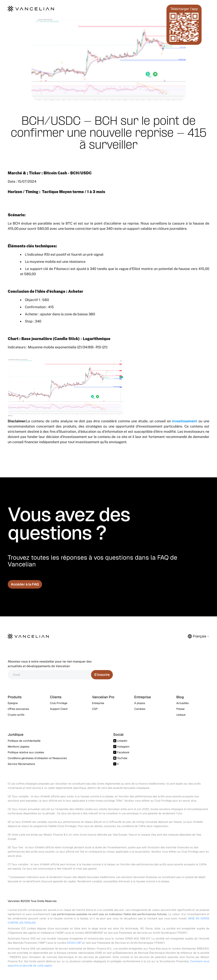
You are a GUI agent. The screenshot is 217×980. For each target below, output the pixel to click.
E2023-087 (74, 943)
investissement (185, 421)
